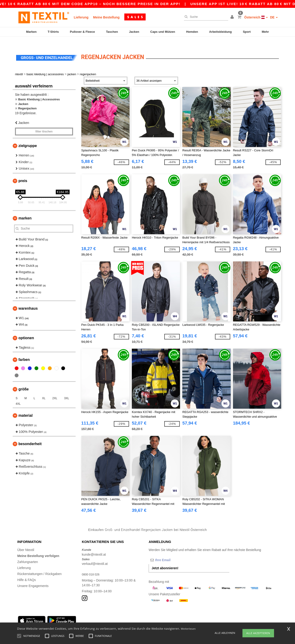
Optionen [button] (26, 330)
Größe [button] (24, 381)
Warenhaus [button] (28, 300)
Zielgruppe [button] (28, 138)
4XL (18, 396)
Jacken (134, 32)
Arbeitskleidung (220, 32)
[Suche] (205, 17)
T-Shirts (53, 32)
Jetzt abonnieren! (165, 560)
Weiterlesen (188, 629)
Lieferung (81, 17)
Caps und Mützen (163, 32)
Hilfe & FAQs (27, 572)
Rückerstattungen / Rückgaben (39, 566)
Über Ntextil (26, 542)
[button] (233, 17)
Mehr (265, 32)
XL (44, 390)
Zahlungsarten (28, 554)
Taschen (112, 32)
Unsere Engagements (33, 578)
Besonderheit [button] (30, 436)
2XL (55, 390)
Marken (31, 32)
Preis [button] (23, 173)
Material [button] (25, 408)
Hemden (192, 32)
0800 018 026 (92, 566)
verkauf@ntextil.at (95, 556)
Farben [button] (24, 352)
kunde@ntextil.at (94, 546)
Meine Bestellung (106, 17)
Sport (247, 32)
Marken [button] (25, 210)
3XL (66, 390)
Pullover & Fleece (82, 32)
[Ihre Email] (173, 552)
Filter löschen (44, 124)
